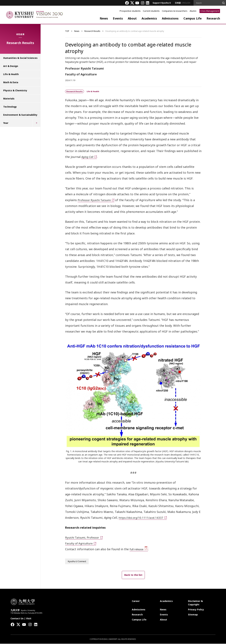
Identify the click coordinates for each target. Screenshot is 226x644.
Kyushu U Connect (78, 562)
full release (137, 549)
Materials (9, 99)
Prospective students (130, 11)
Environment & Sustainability (20, 115)
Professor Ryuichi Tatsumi (96, 200)
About (132, 18)
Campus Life (193, 18)
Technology (10, 107)
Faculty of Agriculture (80, 543)
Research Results (92, 31)
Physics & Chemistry (15, 90)
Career (136, 601)
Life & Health (11, 74)
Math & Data (11, 82)
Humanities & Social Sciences (20, 58)
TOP (67, 31)
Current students (151, 11)
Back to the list (133, 575)
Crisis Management (210, 11)
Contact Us (17, 619)
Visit (29, 619)
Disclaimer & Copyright (195, 603)
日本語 (178, 3)
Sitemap (193, 615)
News (104, 18)
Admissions (170, 18)
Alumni (193, 11)
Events (118, 18)
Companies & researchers (175, 11)
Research (213, 18)
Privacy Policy (196, 610)
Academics (149, 18)
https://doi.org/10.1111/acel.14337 (142, 518)
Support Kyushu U (162, 3)
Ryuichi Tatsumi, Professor (84, 537)
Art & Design (11, 66)
